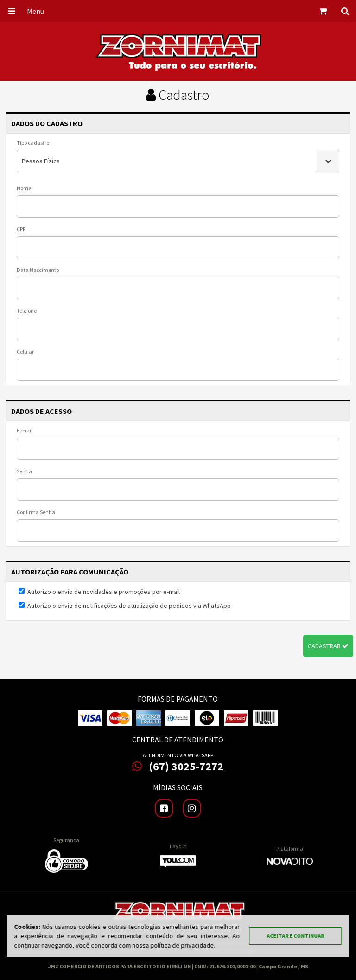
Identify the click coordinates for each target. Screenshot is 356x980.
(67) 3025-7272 (178, 767)
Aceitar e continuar (296, 936)
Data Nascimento (38, 270)
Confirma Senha (36, 512)
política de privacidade (182, 945)
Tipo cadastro (33, 143)
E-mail (25, 430)
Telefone (27, 311)
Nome (24, 188)
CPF (21, 229)
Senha (24, 471)
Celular (25, 351)
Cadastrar (328, 646)
